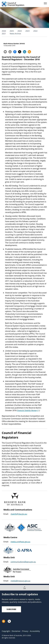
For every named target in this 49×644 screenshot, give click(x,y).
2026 (4, 31)
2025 (12, 31)
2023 (28, 31)
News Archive (15, 34)
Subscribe (11, 609)
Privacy (25, 631)
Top (24, 587)
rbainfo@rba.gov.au (19, 514)
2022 (35, 31)
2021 (4, 34)
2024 (20, 31)
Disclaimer (16, 631)
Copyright (6, 631)
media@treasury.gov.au (20, 581)
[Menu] (45, 4)
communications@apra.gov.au (23, 562)
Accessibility (35, 631)
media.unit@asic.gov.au (20, 542)
